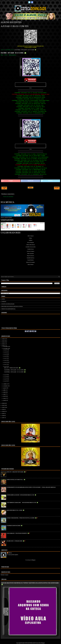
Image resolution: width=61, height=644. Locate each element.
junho (5, 392)
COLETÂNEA (8, 50)
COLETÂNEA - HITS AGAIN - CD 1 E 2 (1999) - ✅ (15, 372)
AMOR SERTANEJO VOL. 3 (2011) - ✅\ (16, 510)
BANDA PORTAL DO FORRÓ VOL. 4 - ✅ (16, 480)
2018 (3, 411)
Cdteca (10, 553)
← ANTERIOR (4, 188)
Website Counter (5, 575)
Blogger (34, 560)
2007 (3, 418)
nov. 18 (6, 356)
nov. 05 (6, 379)
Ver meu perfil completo (13, 555)
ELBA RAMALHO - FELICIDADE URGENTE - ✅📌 (18, 533)
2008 (3, 416)
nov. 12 (6, 362)
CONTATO (4, 302)
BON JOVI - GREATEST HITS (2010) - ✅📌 (17, 472)
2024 (3, 343)
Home (3, 50)
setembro (6, 386)
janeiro (5, 400)
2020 (3, 407)
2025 (3, 341)
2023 (3, 345)
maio (4, 394)
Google (7, 181)
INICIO (31, 188)
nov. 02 (6, 381)
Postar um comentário (8, 197)
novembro (6, 349)
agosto (5, 388)
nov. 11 (6, 364)
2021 (3, 405)
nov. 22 (6, 354)
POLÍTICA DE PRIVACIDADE (8, 304)
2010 (3, 413)
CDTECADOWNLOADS (30, 643)
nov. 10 (6, 366)
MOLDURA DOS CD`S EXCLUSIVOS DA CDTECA (12, 306)
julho (4, 390)
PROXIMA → (57, 188)
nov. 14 (6, 360)
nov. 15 (6, 358)
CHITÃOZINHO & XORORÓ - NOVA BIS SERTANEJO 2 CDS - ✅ (21, 495)
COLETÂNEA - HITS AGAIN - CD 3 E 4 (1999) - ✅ (13, 53)
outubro (5, 384)
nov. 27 (6, 350)
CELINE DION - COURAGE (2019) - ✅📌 (16, 541)
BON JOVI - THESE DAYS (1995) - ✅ (12, 368)
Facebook (27, 181)
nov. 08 (6, 377)
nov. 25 (6, 352)
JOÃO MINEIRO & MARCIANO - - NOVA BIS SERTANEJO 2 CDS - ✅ (22, 503)
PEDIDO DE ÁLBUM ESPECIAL (8, 309)
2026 (3, 339)
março (5, 398)
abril (4, 396)
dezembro (6, 346)
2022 (3, 403)
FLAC (12, 50)
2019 (3, 409)
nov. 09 (6, 375)
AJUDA (3, 299)
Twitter (47, 181)
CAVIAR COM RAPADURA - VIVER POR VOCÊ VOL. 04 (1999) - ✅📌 (22, 518)
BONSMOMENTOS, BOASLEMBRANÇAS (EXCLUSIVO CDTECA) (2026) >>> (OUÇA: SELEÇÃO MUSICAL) (31, 487)
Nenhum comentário (12, 55)
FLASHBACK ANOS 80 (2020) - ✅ (14, 526)
